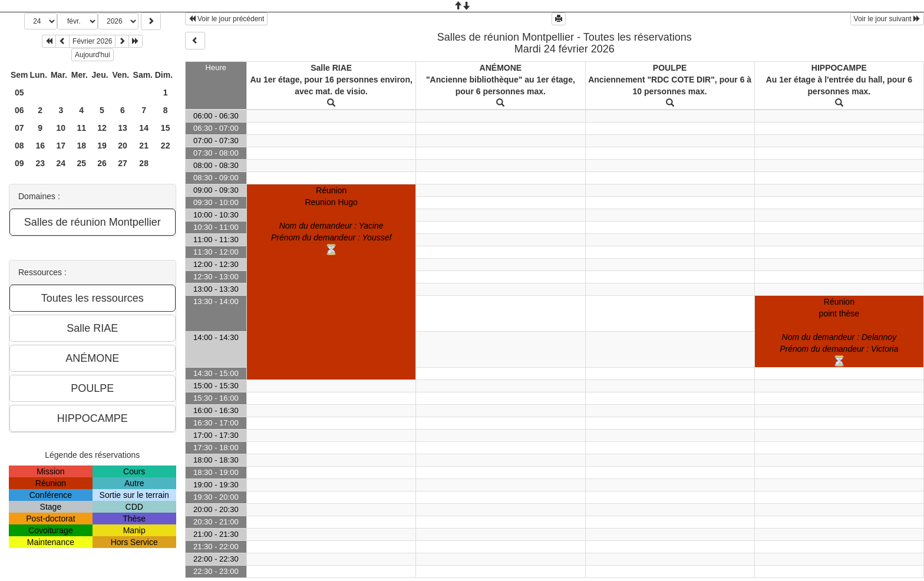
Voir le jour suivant (887, 19)
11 (81, 128)
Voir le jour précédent (227, 19)
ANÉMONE (501, 68)
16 (40, 146)
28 (144, 163)
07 (19, 128)
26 (102, 163)
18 (81, 146)
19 (102, 146)
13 (123, 128)
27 (123, 163)
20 (123, 146)
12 (102, 128)
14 (144, 128)
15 (166, 128)
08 (19, 146)
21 (144, 146)
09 (19, 163)
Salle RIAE (331, 68)
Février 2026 (92, 41)
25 (81, 163)
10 (61, 128)
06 (19, 110)
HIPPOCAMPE (839, 68)
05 (19, 93)
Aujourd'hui (93, 55)
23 (40, 163)
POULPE (670, 68)
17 (61, 146)
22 (166, 146)
